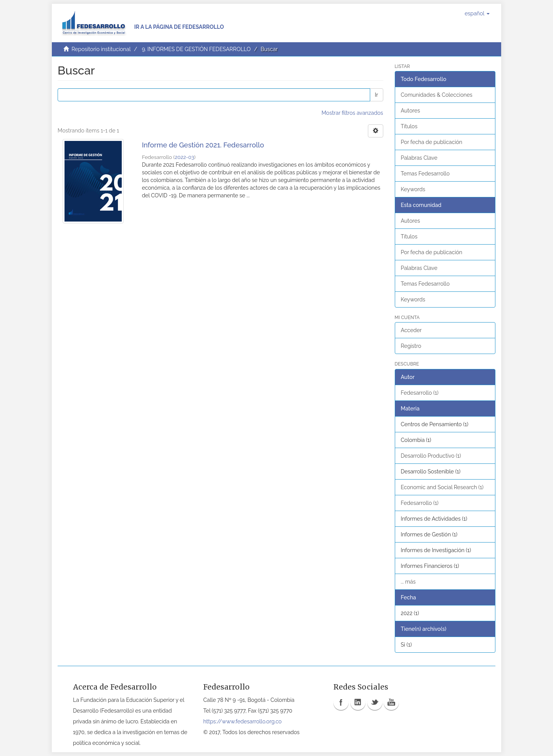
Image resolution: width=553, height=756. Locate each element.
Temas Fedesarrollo (425, 174)
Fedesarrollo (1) (420, 393)
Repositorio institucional (101, 49)
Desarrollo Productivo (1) (431, 456)
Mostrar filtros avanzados (352, 113)
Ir (376, 95)
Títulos (409, 126)
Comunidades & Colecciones (437, 95)
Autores (411, 111)
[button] (477, 13)
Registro (411, 346)
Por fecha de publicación (432, 142)
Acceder (411, 330)
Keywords (413, 189)
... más (408, 582)
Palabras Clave (419, 158)
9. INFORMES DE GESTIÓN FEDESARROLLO (196, 49)
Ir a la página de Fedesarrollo (179, 27)
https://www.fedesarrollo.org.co (242, 721)
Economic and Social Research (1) (442, 487)
